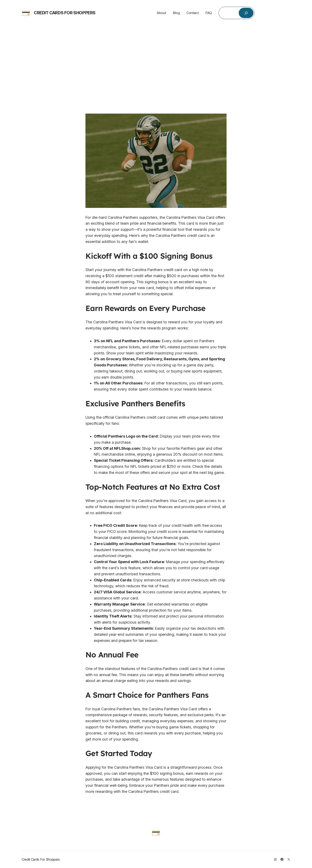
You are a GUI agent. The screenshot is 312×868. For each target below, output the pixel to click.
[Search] (246, 13)
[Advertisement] (156, 62)
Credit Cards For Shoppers (65, 13)
